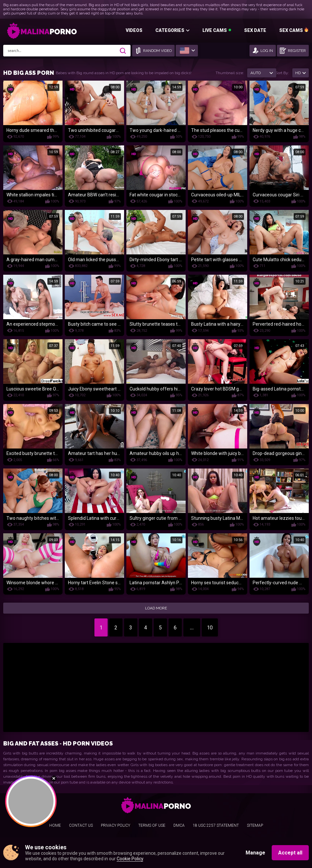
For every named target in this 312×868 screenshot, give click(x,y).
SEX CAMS (291, 30)
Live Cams (215, 30)
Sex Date (255, 30)
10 (210, 628)
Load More (156, 608)
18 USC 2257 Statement (216, 825)
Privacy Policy (116, 825)
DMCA (179, 825)
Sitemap (255, 825)
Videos (134, 30)
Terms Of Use (152, 825)
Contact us (81, 825)
